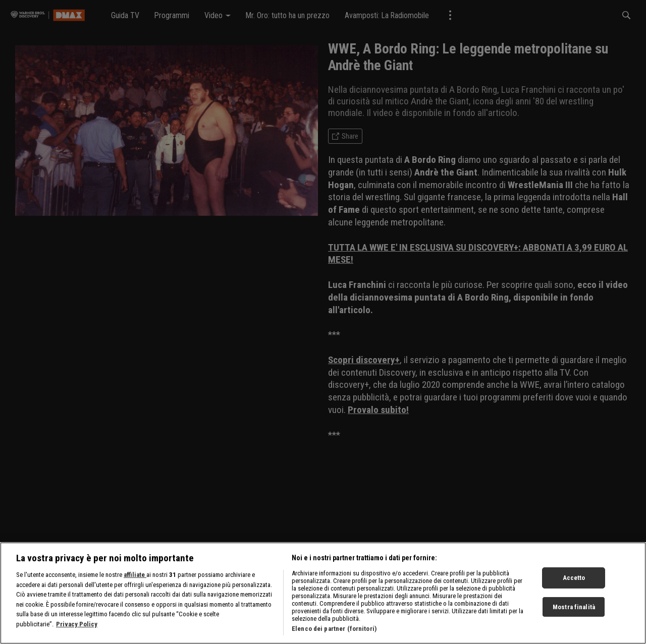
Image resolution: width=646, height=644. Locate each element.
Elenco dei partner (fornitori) (334, 632)
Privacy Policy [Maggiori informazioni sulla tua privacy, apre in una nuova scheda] (77, 628)
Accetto (574, 581)
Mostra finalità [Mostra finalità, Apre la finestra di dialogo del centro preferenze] (574, 610)
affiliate (135, 578)
